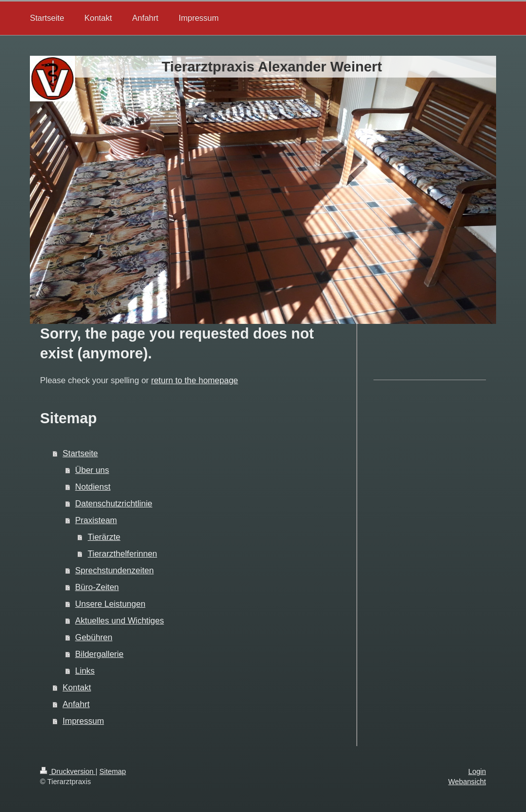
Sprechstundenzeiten (114, 570)
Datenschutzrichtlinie (114, 503)
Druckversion (68, 771)
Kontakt (77, 687)
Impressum (84, 721)
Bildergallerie (99, 654)
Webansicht (467, 782)
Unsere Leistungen (110, 604)
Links (85, 671)
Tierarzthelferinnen (122, 553)
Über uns (92, 470)
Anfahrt (76, 704)
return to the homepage (195, 380)
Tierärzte (104, 537)
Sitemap (112, 771)
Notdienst (93, 487)
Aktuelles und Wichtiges (119, 620)
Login (477, 771)
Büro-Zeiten (97, 587)
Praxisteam (96, 520)
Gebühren (93, 637)
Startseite (81, 453)
